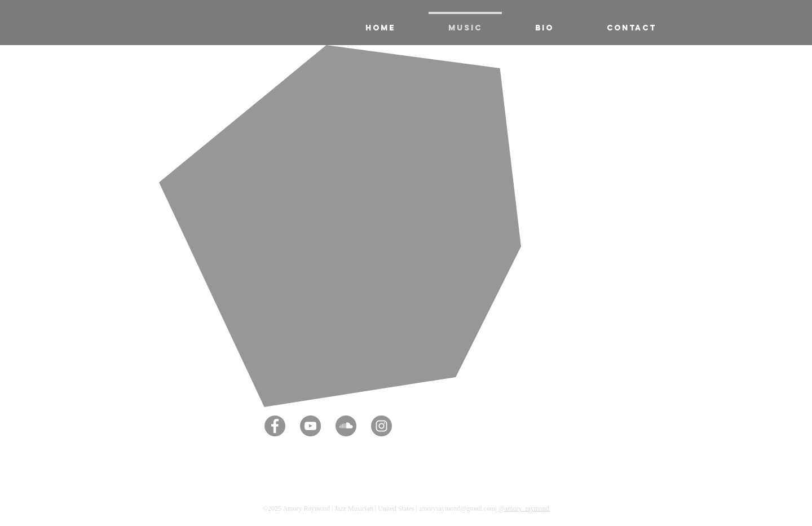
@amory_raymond (524, 509)
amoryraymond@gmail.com (457, 509)
